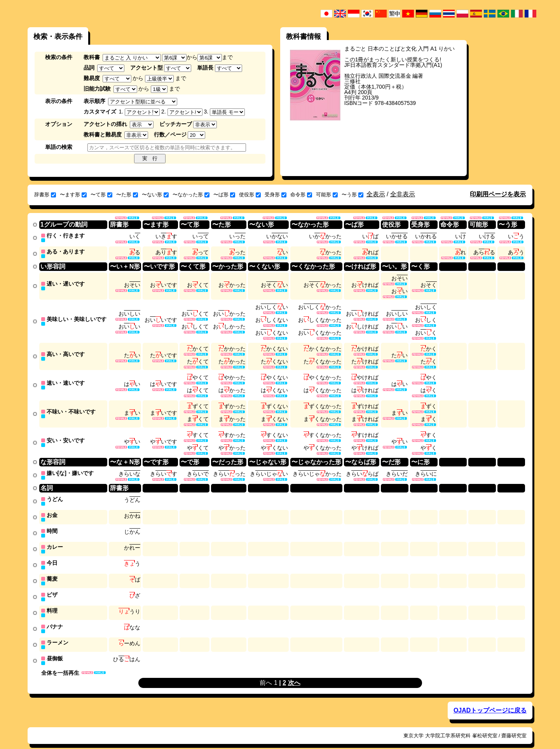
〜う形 (352, 195)
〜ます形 (73, 195)
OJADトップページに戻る (490, 700)
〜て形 (101, 195)
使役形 (250, 195)
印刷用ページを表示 (498, 194)
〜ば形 (224, 195)
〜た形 (127, 195)
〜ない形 (155, 195)
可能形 (327, 195)
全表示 (376, 194)
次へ (294, 672)
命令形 (301, 195)
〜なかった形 (191, 195)
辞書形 (45, 195)
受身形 (276, 195)
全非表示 (403, 194)
